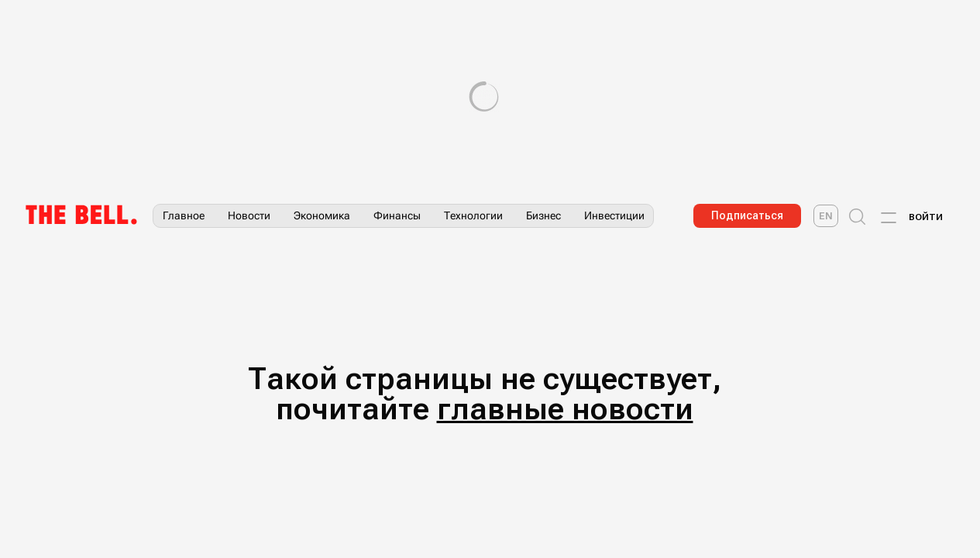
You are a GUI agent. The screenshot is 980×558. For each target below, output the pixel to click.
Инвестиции (614, 215)
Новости (249, 215)
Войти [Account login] (926, 217)
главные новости (565, 409)
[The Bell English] (826, 216)
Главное (184, 215)
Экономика (322, 215)
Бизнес (543, 215)
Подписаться (747, 215)
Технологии (473, 215)
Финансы (397, 215)
